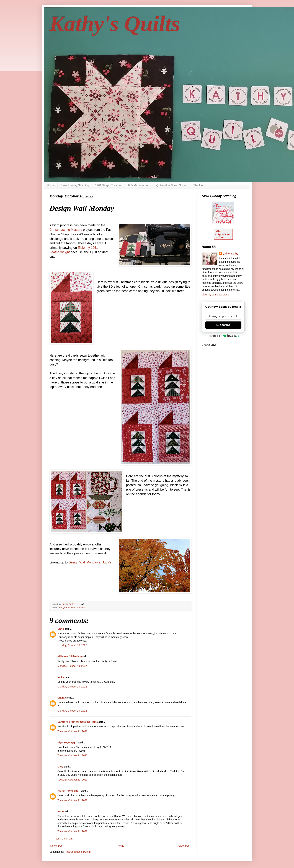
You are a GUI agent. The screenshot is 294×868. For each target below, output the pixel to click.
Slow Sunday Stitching (75, 185)
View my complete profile (216, 295)
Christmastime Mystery (66, 230)
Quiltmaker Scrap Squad (172, 185)
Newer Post (57, 846)
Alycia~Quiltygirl (67, 743)
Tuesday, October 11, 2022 (73, 731)
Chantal (62, 698)
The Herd (199, 185)
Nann (61, 811)
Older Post (184, 846)
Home (51, 185)
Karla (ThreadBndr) (69, 791)
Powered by (223, 336)
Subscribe (223, 325)
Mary (60, 767)
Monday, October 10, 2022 (72, 645)
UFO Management (139, 185)
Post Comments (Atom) (78, 852)
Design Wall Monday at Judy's (90, 562)
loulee (61, 677)
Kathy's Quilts (115, 24)
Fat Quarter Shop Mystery (72, 608)
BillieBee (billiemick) (70, 656)
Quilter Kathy (230, 254)
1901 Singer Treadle (108, 185)
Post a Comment (63, 839)
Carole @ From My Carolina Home (78, 722)
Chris (61, 629)
